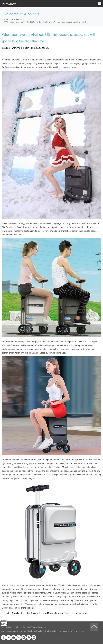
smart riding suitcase (68, 342)
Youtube (14, 637)
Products (18, 627)
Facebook (3, 637)
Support (26, 627)
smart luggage (46, 460)
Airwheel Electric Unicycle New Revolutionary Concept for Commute (50, 613)
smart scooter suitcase (42, 60)
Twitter (9, 637)
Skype (29, 637)
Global (34, 637)
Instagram (24, 637)
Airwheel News (17, 19)
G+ (19, 637)
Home (6, 19)
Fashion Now (7, 627)
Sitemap (35, 627)
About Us (43, 627)
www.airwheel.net (16, 631)
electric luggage (54, 223)
